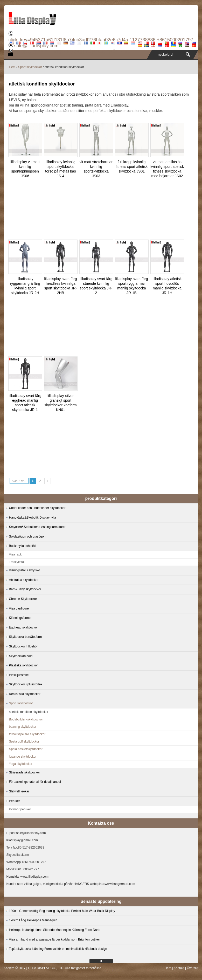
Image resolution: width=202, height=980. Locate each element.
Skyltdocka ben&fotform (26, 637)
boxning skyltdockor (23, 727)
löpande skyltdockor (23, 757)
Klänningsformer (20, 618)
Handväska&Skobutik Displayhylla (33, 518)
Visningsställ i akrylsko (25, 570)
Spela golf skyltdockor (24, 741)
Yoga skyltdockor (21, 764)
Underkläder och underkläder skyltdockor (37, 508)
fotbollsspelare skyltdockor (27, 734)
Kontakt (179, 968)
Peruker (15, 801)
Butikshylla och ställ (23, 546)
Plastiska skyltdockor (23, 665)
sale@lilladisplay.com (36, 46)
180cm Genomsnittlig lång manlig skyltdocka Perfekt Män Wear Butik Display (62, 911)
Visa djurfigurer (19, 608)
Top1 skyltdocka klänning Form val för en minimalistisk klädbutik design (58, 949)
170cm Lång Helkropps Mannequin (33, 920)
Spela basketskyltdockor (26, 749)
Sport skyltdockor (30, 67)
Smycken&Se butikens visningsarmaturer (37, 527)
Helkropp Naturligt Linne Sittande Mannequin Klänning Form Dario (55, 930)
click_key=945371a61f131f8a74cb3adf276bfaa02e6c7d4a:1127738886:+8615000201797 (101, 40)
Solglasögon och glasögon (27, 537)
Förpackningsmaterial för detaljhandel (35, 782)
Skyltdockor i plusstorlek (26, 684)
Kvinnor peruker (20, 809)
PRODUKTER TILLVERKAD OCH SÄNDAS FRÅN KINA (72, 52)
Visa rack (15, 554)
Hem (12, 67)
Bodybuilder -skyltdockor (26, 719)
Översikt (192, 968)
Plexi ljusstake (19, 675)
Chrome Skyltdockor (23, 599)
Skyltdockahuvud (21, 656)
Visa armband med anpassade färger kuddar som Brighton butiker (55, 939)
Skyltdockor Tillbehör (23, 646)
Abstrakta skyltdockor (24, 580)
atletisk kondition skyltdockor (29, 712)
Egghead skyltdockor (23, 627)
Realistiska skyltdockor (25, 694)
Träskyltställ (17, 562)
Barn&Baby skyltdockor (25, 589)
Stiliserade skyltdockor (25, 772)
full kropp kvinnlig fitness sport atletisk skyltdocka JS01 (132, 167)
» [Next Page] (48, 481)
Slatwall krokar (19, 791)
